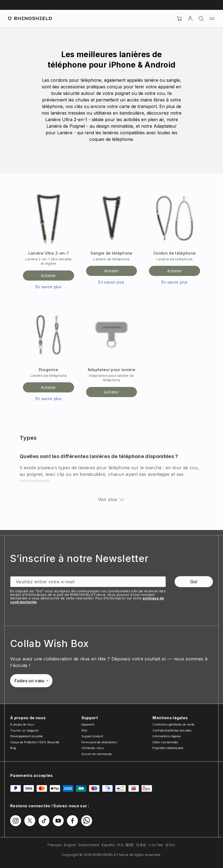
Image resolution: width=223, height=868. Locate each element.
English (70, 845)
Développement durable (27, 736)
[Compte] (190, 19)
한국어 (170, 845)
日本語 (141, 845)
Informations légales (167, 736)
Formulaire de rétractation (99, 742)
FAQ (84, 730)
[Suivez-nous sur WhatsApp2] (87, 821)
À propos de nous (22, 724)
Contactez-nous (93, 748)
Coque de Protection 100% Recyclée (35, 742)
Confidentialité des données (172, 730)
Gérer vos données (165, 742)
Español (108, 845)
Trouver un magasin (24, 730)
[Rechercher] (201, 19)
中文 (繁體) (126, 845)
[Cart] (179, 19)
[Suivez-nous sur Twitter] (30, 821)
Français (55, 845)
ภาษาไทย (156, 845)
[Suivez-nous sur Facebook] (72, 821)
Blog (13, 748)
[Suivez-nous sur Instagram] (16, 821)
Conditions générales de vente (173, 724)
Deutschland (89, 845)
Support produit (92, 736)
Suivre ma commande (97, 754)
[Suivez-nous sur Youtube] (58, 821)
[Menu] (212, 19)
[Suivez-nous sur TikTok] (44, 821)
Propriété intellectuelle (168, 748)
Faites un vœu (31, 681)
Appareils (88, 724)
